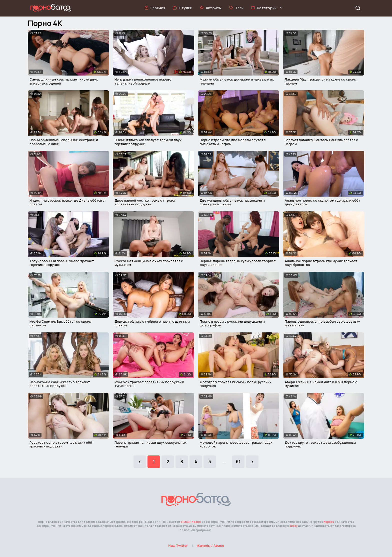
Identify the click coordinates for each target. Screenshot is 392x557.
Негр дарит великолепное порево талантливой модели (143, 81)
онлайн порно (191, 522)
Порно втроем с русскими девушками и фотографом (232, 323)
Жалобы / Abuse (210, 545)
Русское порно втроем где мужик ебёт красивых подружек (62, 444)
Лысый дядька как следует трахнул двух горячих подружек (148, 142)
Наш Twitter (178, 545)
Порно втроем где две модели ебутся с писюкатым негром (233, 142)
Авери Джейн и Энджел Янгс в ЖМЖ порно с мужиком (321, 384)
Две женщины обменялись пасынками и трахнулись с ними (232, 202)
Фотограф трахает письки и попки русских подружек (235, 384)
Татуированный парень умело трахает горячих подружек (62, 263)
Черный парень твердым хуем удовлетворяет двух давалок (238, 263)
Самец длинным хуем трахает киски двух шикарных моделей (64, 81)
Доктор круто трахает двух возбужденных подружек (320, 444)
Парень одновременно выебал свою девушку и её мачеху (322, 323)
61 (238, 462)
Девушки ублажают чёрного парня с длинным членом (152, 323)
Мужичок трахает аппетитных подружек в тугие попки (149, 384)
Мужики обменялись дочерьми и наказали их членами (237, 81)
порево (329, 522)
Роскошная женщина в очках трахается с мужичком (149, 263)
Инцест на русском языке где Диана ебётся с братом (67, 202)
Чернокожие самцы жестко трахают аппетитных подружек (60, 384)
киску (293, 526)
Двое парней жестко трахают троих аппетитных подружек (145, 202)
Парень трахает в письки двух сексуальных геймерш (150, 444)
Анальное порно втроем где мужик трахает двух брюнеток (321, 263)
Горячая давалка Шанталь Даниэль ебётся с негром (321, 142)
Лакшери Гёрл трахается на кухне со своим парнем (321, 81)
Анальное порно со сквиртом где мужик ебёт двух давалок (322, 202)
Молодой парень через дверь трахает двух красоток (236, 444)
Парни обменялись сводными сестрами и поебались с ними (64, 142)
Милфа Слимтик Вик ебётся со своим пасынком (60, 323)
